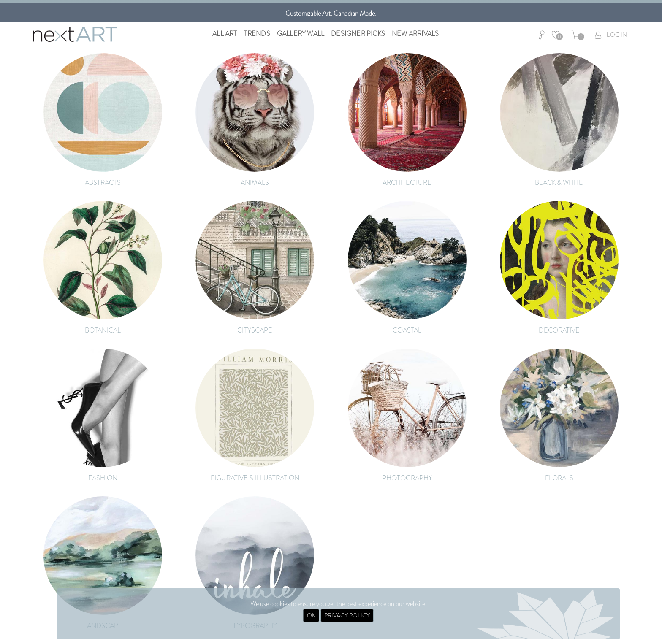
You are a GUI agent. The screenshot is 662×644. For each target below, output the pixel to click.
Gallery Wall (301, 34)
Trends (257, 34)
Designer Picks (358, 34)
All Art (225, 34)
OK (311, 615)
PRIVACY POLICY (347, 615)
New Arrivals (415, 34)
